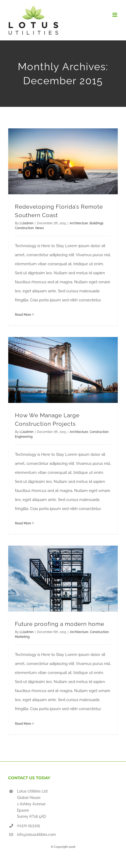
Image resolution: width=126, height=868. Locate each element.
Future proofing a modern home (60, 624)
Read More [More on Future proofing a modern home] (23, 724)
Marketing (22, 637)
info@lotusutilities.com (36, 835)
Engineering (24, 437)
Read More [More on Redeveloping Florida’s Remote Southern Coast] (23, 315)
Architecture (79, 223)
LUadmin (27, 223)
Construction (24, 228)
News (40, 228)
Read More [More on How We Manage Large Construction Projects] (23, 523)
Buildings (96, 223)
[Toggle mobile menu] (115, 15)
